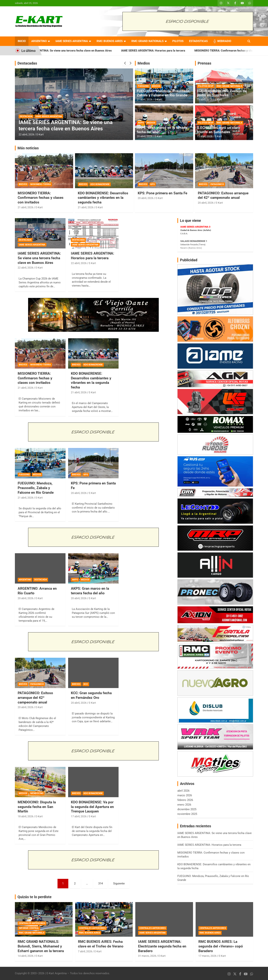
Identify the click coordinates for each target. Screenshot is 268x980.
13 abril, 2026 (205, 99)
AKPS (141, 123)
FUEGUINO (143, 86)
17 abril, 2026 (79, 816)
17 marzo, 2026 (207, 956)
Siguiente (119, 883)
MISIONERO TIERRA (41, 184)
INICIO (22, 41)
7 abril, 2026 (85, 951)
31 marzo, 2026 (147, 956)
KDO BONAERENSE (100, 184)
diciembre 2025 (187, 809)
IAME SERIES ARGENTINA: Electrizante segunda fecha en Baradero (162, 946)
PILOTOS (178, 41)
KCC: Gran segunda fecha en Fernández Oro (91, 695)
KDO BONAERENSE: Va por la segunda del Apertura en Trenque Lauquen (92, 807)
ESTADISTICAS (198, 41)
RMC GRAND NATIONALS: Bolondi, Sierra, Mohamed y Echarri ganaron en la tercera (41, 946)
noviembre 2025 (187, 814)
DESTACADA (26, 116)
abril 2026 (183, 791)
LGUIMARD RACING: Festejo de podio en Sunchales (222, 93)
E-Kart (40, 134)
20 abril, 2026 (145, 136)
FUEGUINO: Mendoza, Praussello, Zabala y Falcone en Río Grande (164, 93)
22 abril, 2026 (26, 134)
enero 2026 (184, 805)
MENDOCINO (37, 793)
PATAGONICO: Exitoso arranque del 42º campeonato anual (223, 195)
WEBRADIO (224, 41)
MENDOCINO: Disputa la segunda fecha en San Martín (37, 807)
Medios (144, 63)
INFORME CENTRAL (29, 928)
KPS (153, 184)
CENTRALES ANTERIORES (32, 923)
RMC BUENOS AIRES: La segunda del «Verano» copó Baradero (221, 946)
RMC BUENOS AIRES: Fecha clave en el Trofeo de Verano (101, 944)
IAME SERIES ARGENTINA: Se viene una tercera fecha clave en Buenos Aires (80, 51)
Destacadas (27, 63)
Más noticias (28, 148)
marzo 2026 (185, 795)
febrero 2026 (185, 800)
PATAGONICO (217, 184)
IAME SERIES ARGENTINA (72, 41)
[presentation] (125, 63)
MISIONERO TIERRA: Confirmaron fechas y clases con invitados (41, 198)
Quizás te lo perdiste (35, 897)
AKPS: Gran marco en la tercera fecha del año (162, 130)
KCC (86, 684)
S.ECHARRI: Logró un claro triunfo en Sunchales (218, 130)
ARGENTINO (39, 41)
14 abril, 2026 (25, 956)
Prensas (204, 63)
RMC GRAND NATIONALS (147, 41)
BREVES (23, 184)
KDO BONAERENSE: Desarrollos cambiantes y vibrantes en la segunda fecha (103, 198)
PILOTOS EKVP (206, 86)
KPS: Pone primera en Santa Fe (162, 193)
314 (100, 883)
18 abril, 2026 (25, 816)
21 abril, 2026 (145, 99)
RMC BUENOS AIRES (110, 41)
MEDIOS (156, 86)
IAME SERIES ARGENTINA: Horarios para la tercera (169, 51)
